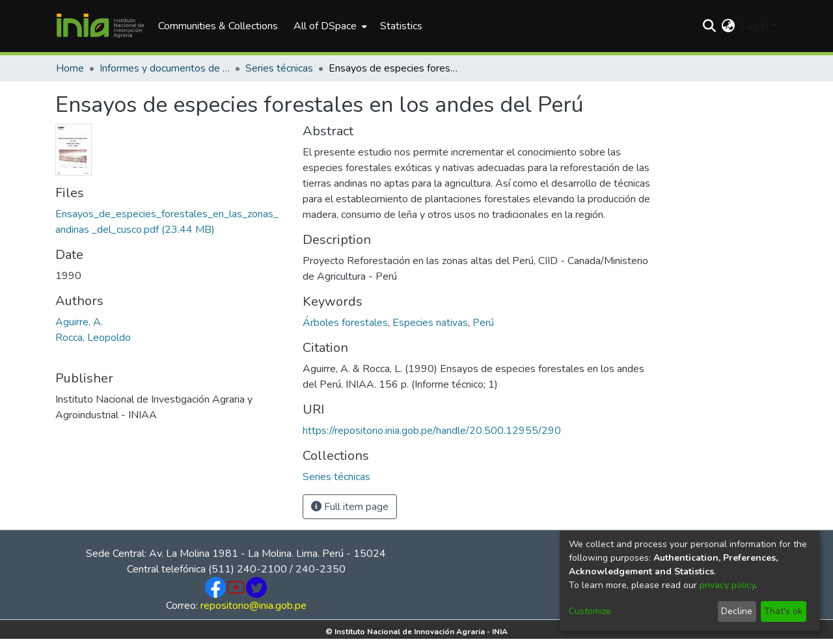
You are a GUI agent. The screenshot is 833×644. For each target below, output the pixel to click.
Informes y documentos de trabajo (165, 68)
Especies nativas (430, 323)
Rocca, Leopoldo (93, 338)
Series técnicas (279, 68)
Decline (737, 611)
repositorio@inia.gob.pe (253, 606)
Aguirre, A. (79, 322)
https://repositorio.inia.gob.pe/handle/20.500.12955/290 (432, 431)
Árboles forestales (345, 323)
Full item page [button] (350, 507)
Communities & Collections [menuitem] (218, 26)
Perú (483, 323)
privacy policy (727, 585)
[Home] (100, 26)
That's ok (783, 611)
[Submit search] (710, 26)
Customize (590, 611)
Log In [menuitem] (755, 26)
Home (70, 68)
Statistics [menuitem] (401, 26)
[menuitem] (329, 26)
